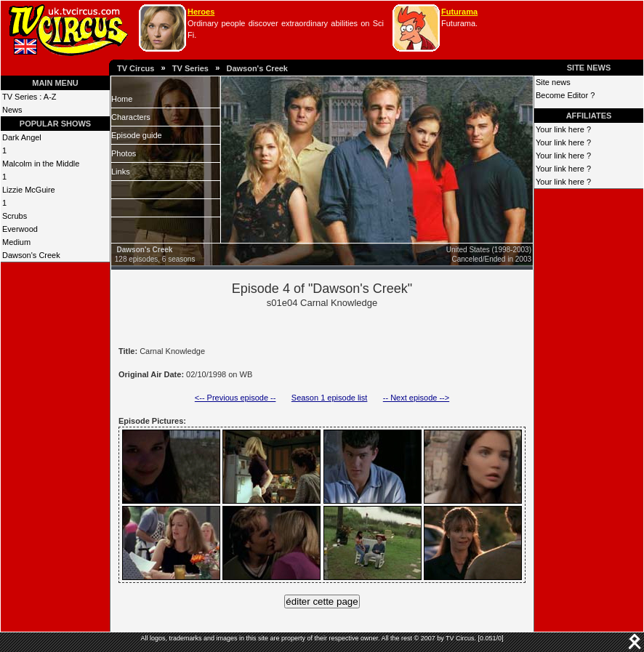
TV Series (190, 68)
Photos (124, 153)
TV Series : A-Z (29, 97)
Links (121, 172)
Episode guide (137, 135)
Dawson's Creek (257, 68)
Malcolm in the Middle (41, 164)
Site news (553, 82)
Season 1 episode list (330, 398)
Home (122, 99)
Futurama (459, 12)
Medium (16, 242)
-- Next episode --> (416, 398)
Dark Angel (22, 137)
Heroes (201, 12)
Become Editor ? (565, 95)
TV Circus (136, 68)
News (12, 110)
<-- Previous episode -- (236, 398)
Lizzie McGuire (29, 190)
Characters (131, 117)
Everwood (20, 229)
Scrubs (15, 216)
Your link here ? (563, 129)
